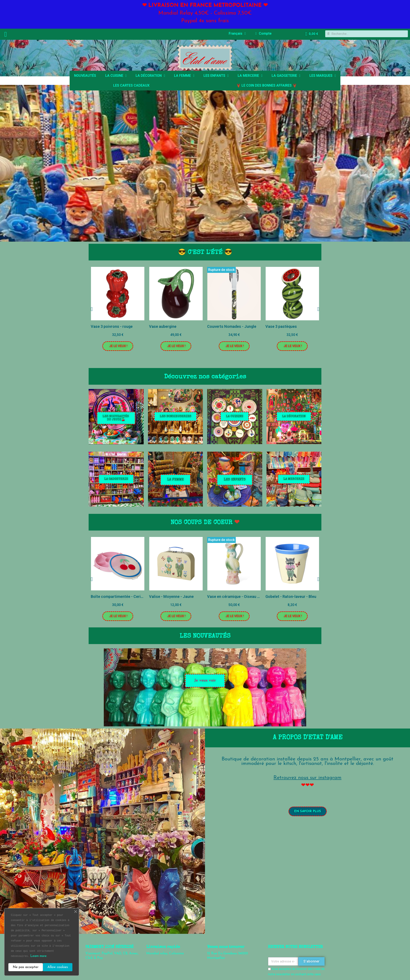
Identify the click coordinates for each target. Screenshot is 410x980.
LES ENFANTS (216, 76)
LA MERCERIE (250, 76)
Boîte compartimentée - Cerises (164, 596)
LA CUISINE (116, 76)
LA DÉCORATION (150, 76)
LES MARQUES (323, 76)
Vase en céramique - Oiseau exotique (285, 596)
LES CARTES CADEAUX (131, 85)
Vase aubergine (163, 326)
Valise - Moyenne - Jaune (217, 596)
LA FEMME (184, 76)
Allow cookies (58, 967)
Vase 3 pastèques (281, 326)
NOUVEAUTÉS (85, 76)
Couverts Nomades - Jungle (232, 326)
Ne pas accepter (26, 967)
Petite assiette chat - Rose (102, 596)
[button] (118, 346)
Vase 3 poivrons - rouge (112, 326)
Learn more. (39, 956)
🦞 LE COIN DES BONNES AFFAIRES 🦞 (267, 85)
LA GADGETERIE (286, 76)
